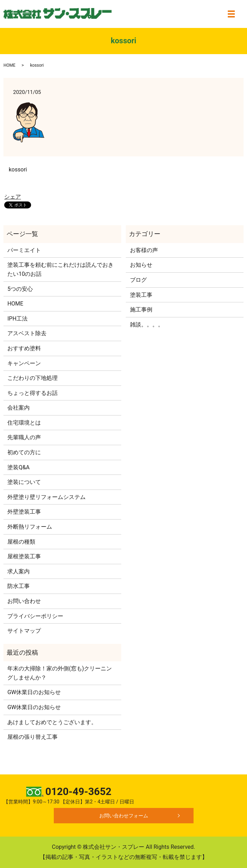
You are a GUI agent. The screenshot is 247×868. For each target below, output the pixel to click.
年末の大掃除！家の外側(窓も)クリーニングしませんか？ (60, 673)
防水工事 (19, 586)
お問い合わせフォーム (124, 816)
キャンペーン (24, 363)
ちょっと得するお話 (32, 393)
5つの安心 (20, 289)
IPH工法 (17, 319)
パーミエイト (24, 250)
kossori (18, 170)
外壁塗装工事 (24, 512)
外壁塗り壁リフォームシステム (46, 497)
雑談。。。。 (147, 325)
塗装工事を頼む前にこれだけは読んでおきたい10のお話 (60, 269)
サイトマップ (24, 631)
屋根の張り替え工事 (32, 737)
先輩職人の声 (24, 437)
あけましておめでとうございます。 (52, 722)
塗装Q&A (18, 467)
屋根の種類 (21, 542)
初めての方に (24, 452)
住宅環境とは (24, 423)
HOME (9, 65)
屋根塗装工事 (24, 556)
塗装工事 (141, 295)
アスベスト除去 (27, 333)
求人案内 (19, 571)
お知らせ (141, 265)
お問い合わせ (24, 601)
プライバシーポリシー (35, 616)
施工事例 (141, 310)
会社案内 (19, 408)
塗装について (24, 482)
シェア (13, 197)
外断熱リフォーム (30, 527)
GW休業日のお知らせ (34, 692)
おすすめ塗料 (24, 348)
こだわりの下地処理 (32, 378)
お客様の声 (144, 250)
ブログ (138, 280)
